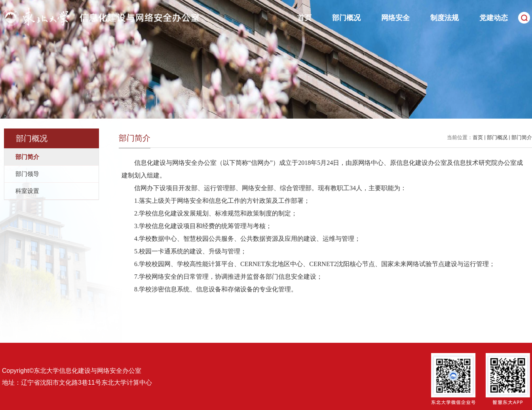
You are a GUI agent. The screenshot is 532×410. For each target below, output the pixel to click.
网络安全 (395, 18)
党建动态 (494, 18)
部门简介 (522, 137)
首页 (304, 18)
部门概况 (346, 18)
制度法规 (445, 18)
